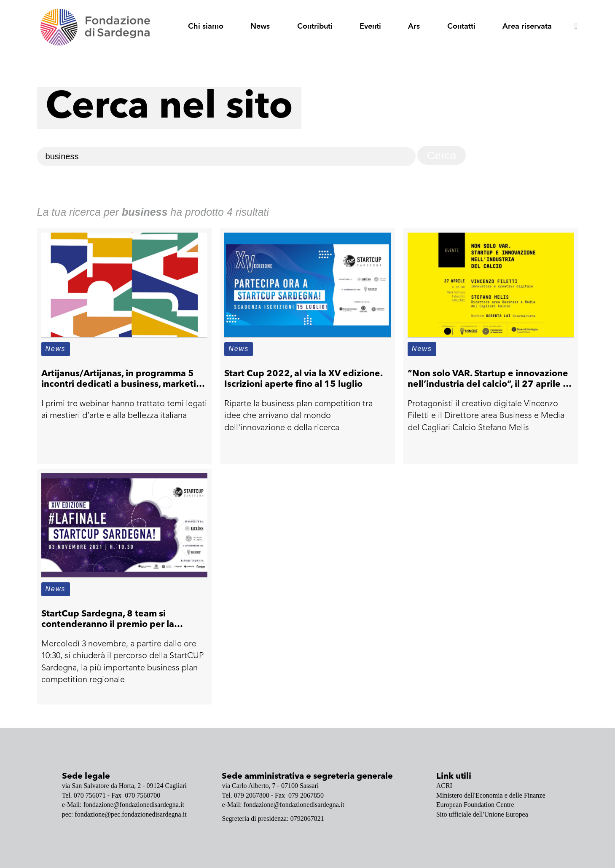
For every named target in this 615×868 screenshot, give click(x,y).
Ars (414, 26)
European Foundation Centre (475, 805)
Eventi (370, 26)
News (260, 26)
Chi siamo (206, 26)
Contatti (461, 26)
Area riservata (527, 26)
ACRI (444, 786)
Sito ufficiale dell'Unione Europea (482, 814)
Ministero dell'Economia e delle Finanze (491, 795)
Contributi (315, 26)
